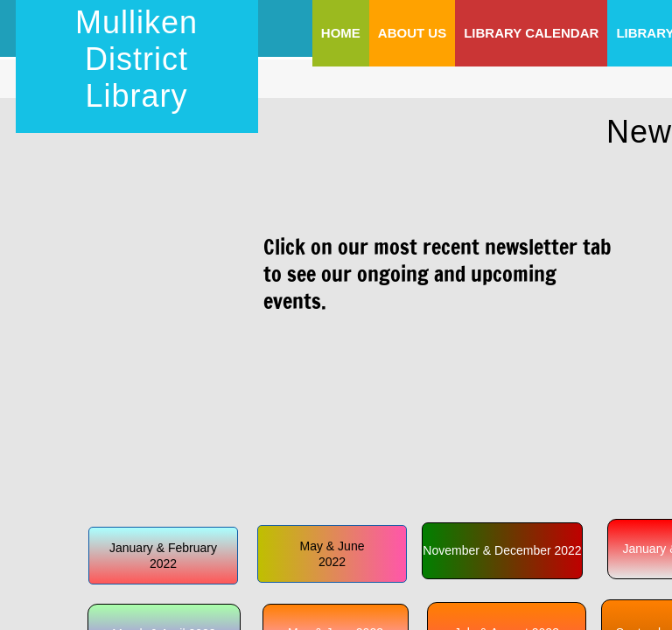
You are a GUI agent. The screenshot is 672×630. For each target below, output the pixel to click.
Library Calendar (531, 33)
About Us (412, 33)
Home (341, 33)
